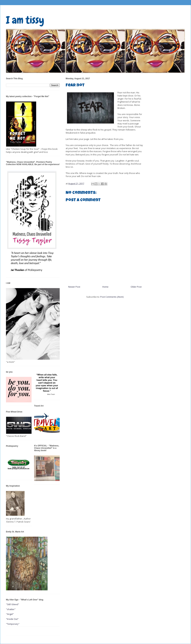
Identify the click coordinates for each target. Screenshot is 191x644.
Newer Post (74, 287)
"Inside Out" (12, 619)
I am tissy (25, 20)
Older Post (136, 287)
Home (105, 287)
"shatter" (11, 609)
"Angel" (10, 614)
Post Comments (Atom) (112, 297)
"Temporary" (13, 624)
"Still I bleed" (13, 604)
